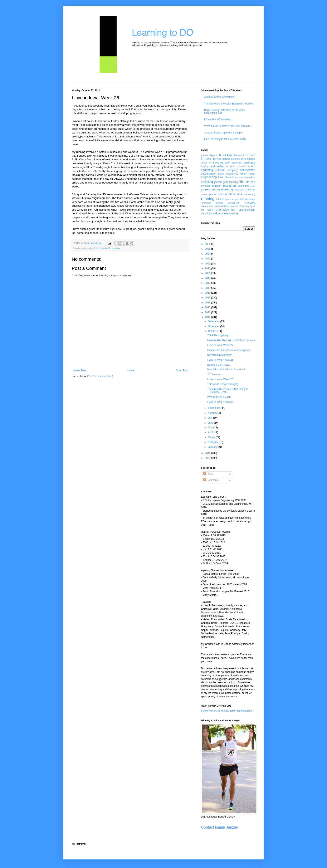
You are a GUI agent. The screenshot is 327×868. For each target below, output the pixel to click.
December (214, 321)
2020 (208, 273)
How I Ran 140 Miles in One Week (226, 370)
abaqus (251, 159)
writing (234, 214)
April (211, 432)
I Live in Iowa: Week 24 (220, 402)
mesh (253, 186)
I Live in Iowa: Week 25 (220, 379)
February (213, 442)
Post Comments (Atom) (100, 376)
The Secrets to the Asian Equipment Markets (229, 104)
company (233, 170)
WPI (243, 159)
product (213, 194)
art (210, 163)
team (232, 206)
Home (131, 370)
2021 (208, 268)
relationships (234, 194)
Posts (208, 474)
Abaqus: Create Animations (219, 97)
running (116, 248)
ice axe (239, 177)
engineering (87, 248)
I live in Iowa (100, 248)
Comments (211, 480)
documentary (208, 174)
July (211, 418)
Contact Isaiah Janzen (220, 827)
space (228, 199)
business (249, 162)
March (212, 437)
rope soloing (249, 194)
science (220, 199)
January (213, 447)
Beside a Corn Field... (219, 365)
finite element (226, 177)
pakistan (251, 190)
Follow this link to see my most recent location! (227, 711)
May (211, 428)
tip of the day (242, 206)
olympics (240, 190)
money (206, 189)
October (213, 331)
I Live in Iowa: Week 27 (220, 345)
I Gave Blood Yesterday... (218, 120)
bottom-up (237, 163)
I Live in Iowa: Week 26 (220, 360)
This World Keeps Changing (223, 384)
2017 (208, 288)
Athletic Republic (210, 155)
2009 (208, 458)
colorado (220, 170)
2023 (208, 259)
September (214, 408)
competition (248, 170)
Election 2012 (241, 155)
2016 (208, 293)
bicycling (218, 163)
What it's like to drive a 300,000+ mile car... (228, 126)
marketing (243, 186)
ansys (204, 163)
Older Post (182, 370)
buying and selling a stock (218, 166)
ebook (221, 174)
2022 (208, 264)
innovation (250, 177)
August (212, 413)
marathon (230, 186)
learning (234, 182)
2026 (208, 244)
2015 (208, 298)
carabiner (242, 167)
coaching (207, 170)
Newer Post (79, 370)
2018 (208, 283)
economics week (236, 174)
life (109, 248)
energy (252, 174)
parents (205, 194)
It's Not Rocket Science (226, 159)
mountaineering (223, 189)
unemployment (226, 210)
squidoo (235, 199)
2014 (208, 303)
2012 (208, 312)
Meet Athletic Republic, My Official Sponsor (231, 340)
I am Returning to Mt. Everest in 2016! (225, 139)
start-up (244, 199)
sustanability (221, 206)
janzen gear (221, 182)
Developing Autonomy (219, 355)
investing (207, 182)
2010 (208, 453)
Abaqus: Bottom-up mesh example (223, 133)
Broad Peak (226, 155)
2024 (208, 254)
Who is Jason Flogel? (219, 397)
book (227, 163)
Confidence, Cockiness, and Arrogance (229, 350)
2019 (208, 278)
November (214, 326)
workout (225, 214)
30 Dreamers (214, 375)
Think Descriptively (218, 335)
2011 (208, 317)
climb (252, 166)
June (211, 423)
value (216, 213)
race (221, 194)
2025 (208, 249)
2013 (208, 307)
